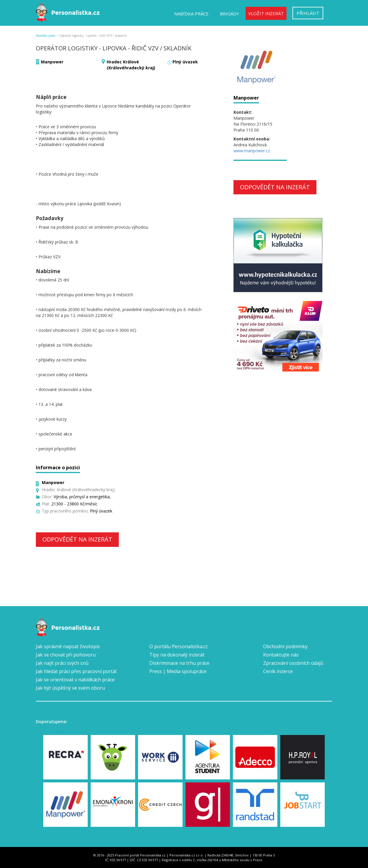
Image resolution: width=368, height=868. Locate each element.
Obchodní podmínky (285, 646)
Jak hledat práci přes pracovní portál (76, 671)
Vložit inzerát (266, 13)
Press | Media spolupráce (178, 671)
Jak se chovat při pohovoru (66, 655)
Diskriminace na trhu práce (179, 663)
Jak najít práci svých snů (62, 663)
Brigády (229, 14)
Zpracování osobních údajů (293, 663)
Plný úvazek (185, 62)
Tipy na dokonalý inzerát (177, 655)
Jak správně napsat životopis (68, 646)
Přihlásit (308, 13)
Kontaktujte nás (281, 655)
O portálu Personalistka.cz (179, 646)
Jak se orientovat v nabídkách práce (75, 680)
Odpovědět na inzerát (77, 539)
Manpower (52, 62)
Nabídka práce (191, 14)
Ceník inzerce (278, 671)
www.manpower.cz (252, 151)
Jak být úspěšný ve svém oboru (70, 688)
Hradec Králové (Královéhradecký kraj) (131, 65)
